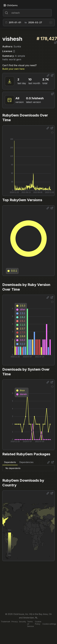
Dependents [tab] (10, 462)
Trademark (6, 622)
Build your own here (13, 69)
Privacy (15, 622)
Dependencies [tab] (26, 462)
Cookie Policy (38, 623)
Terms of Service (30, 624)
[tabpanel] (28, 468)
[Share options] (48, 75)
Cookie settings (49, 624)
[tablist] (19, 462)
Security (22, 622)
